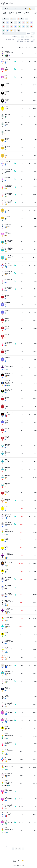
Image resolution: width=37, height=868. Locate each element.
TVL (35, 47)
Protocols (19, 13)
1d (18, 37)
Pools (5, 13)
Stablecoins (28, 13)
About (14, 861)
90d (32, 37)
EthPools (11, 13)
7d (22, 37)
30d (27, 37)
